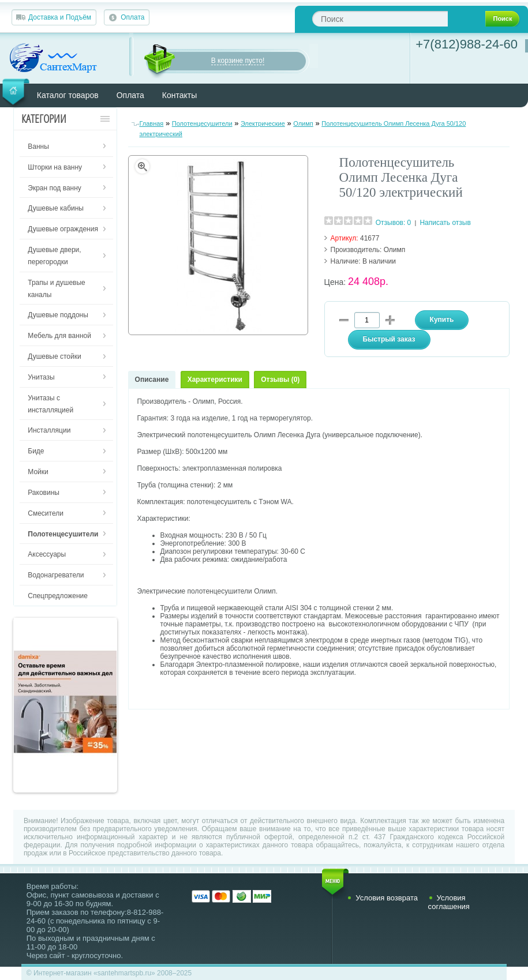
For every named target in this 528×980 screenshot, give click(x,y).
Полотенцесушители (202, 123)
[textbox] (380, 19)
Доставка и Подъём (60, 17)
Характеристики (215, 380)
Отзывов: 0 (394, 223)
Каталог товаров (68, 95)
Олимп (303, 123)
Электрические (263, 123)
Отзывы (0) (280, 380)
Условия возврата (387, 898)
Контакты (179, 95)
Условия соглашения (449, 902)
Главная (151, 123)
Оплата (132, 17)
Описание (152, 380)
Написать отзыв (445, 223)
